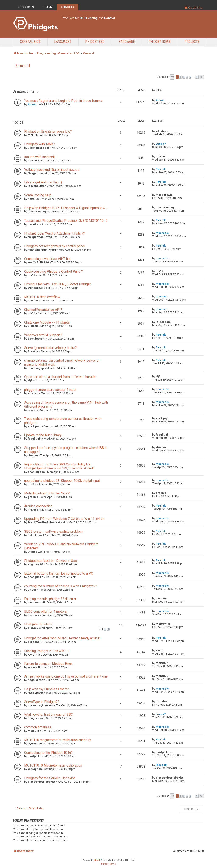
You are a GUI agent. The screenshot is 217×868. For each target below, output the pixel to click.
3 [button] (184, 77)
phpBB (97, 860)
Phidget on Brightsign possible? (48, 131)
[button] (172, 77)
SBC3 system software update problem (53, 531)
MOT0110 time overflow (42, 297)
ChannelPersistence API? (43, 310)
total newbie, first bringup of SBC (49, 715)
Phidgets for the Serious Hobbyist (49, 778)
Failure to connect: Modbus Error (48, 664)
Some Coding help (38, 195)
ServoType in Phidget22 (42, 702)
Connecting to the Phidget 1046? (48, 753)
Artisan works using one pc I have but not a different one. (66, 676)
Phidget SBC (95, 42)
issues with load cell (39, 157)
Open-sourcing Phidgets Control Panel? (54, 272)
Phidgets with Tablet (39, 144)
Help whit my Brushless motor (46, 689)
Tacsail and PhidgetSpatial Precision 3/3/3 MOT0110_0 (66, 221)
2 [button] (181, 77)
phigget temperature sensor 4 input (50, 390)
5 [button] (190, 77)
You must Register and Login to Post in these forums (63, 101)
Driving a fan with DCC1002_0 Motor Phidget (57, 284)
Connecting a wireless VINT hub (48, 259)
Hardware (127, 42)
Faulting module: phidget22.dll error (50, 599)
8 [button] (196, 77)
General (22, 66)
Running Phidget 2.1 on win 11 (46, 651)
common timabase (38, 727)
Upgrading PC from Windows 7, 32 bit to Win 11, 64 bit (64, 519)
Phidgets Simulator (38, 624)
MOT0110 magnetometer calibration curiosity (58, 740)
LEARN (48, 7)
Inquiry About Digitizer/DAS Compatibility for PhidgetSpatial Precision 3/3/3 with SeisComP (59, 466)
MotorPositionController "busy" (47, 493)
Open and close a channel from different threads (60, 377)
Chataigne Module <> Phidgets (47, 322)
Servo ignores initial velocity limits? (50, 348)
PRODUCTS (26, 7)
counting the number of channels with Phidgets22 (61, 586)
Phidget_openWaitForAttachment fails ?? (55, 233)
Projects (192, 42)
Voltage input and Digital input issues (52, 170)
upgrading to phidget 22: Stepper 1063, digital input (62, 481)
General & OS (30, 42)
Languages (63, 42)
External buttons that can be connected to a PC (59, 573)
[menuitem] (105, 864)
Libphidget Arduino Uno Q (43, 182)
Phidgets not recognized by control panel (55, 246)
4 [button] (187, 77)
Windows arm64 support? (43, 335)
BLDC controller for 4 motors (45, 612)
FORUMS (67, 7)
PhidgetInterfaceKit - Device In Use (51, 561)
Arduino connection (38, 506)
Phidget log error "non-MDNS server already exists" (62, 638)
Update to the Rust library (43, 435)
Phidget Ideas (160, 42)
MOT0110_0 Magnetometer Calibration (53, 765)
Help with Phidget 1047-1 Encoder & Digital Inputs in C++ (67, 208)
